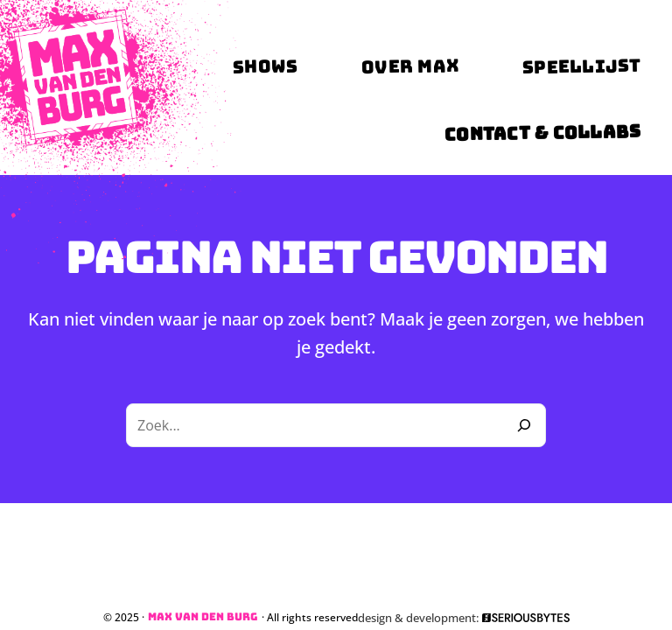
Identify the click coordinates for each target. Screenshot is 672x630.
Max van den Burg (203, 617)
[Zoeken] (524, 425)
